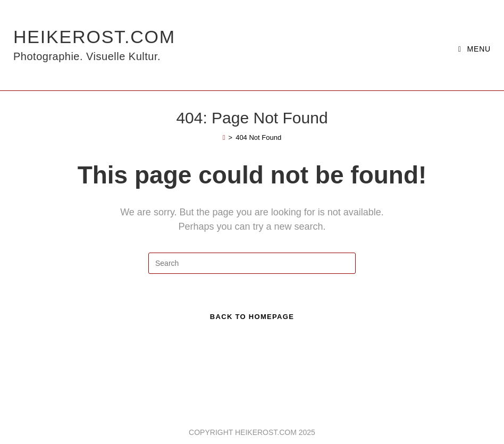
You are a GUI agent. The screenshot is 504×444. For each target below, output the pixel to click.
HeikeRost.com (94, 45)
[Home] (224, 137)
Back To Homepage (252, 317)
